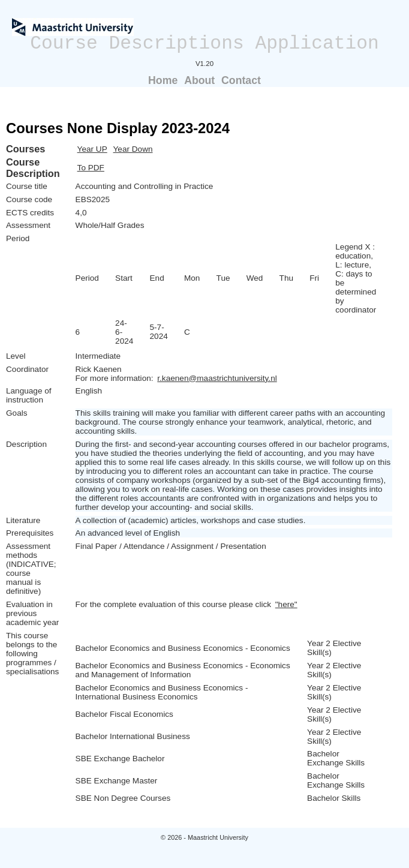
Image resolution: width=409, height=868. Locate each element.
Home (163, 80)
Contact (241, 80)
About (199, 80)
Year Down (133, 149)
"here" (286, 604)
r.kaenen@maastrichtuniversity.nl (217, 378)
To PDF (91, 168)
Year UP (92, 149)
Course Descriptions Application (204, 43)
